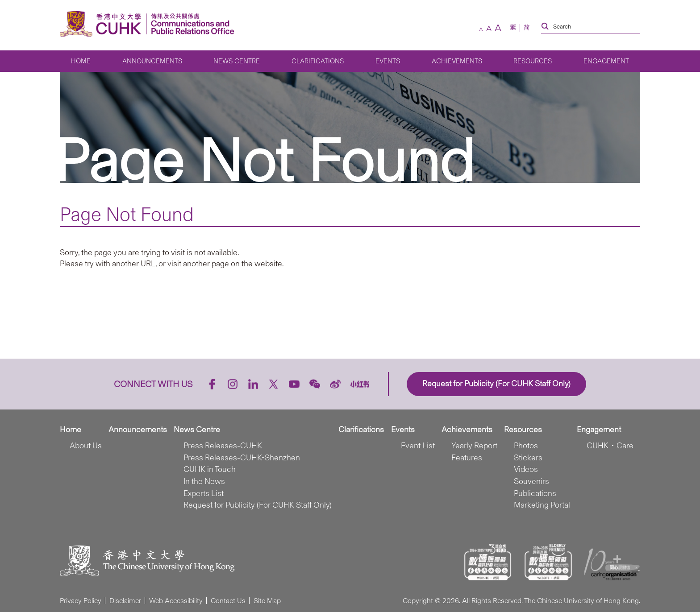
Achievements (457, 61)
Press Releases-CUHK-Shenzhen (242, 458)
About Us (86, 446)
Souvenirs (531, 481)
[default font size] (489, 29)
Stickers (528, 458)
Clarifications (318, 61)
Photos (526, 446)
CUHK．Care (610, 446)
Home (81, 61)
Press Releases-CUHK (223, 446)
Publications (535, 493)
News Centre (237, 61)
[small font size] (481, 29)
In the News (204, 481)
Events (388, 61)
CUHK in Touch (210, 469)
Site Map (267, 601)
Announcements (152, 61)
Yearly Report (474, 446)
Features (467, 458)
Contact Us (228, 601)
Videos (526, 469)
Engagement (606, 61)
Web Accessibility (176, 601)
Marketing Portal (542, 505)
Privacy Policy (81, 601)
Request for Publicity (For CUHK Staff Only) (258, 505)
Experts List (204, 493)
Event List (418, 446)
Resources (533, 61)
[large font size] (498, 28)
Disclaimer (125, 601)
